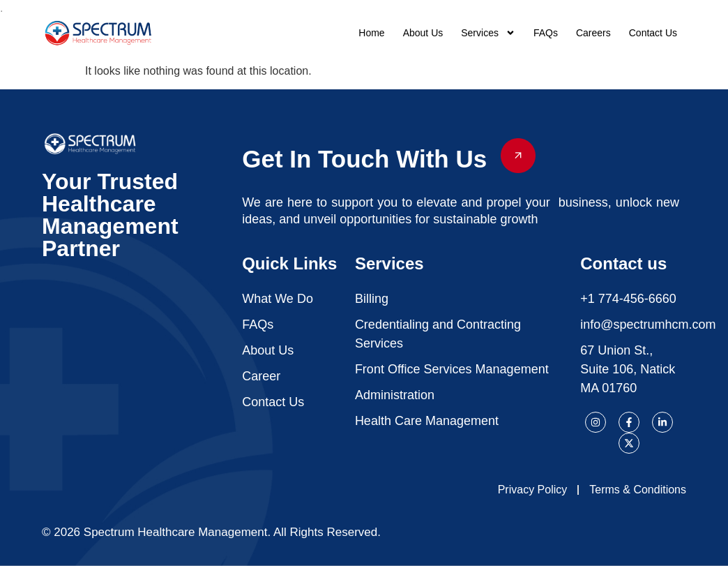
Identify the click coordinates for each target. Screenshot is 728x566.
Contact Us (653, 33)
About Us (423, 33)
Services (488, 33)
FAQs (546, 33)
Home (371, 33)
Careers (593, 33)
